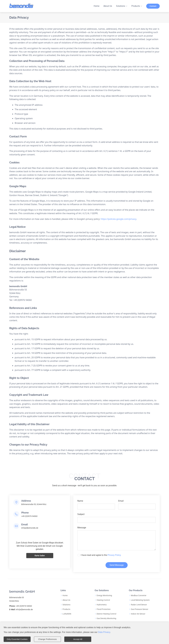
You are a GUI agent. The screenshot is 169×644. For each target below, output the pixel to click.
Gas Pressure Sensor (140, 609)
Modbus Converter (139, 595)
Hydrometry (102, 605)
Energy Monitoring (104, 595)
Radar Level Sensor (139, 605)
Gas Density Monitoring (106, 618)
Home (96, 6)
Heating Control (103, 600)
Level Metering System (140, 600)
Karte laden (40, 567)
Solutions (66, 605)
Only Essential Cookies (17, 639)
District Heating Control (106, 614)
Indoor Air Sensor (138, 614)
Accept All (78, 639)
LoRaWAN (67, 614)
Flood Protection (104, 609)
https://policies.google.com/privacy (119, 219)
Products (66, 609)
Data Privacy (104, 632)
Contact (153, 6)
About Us (108, 6)
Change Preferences (47, 639)
